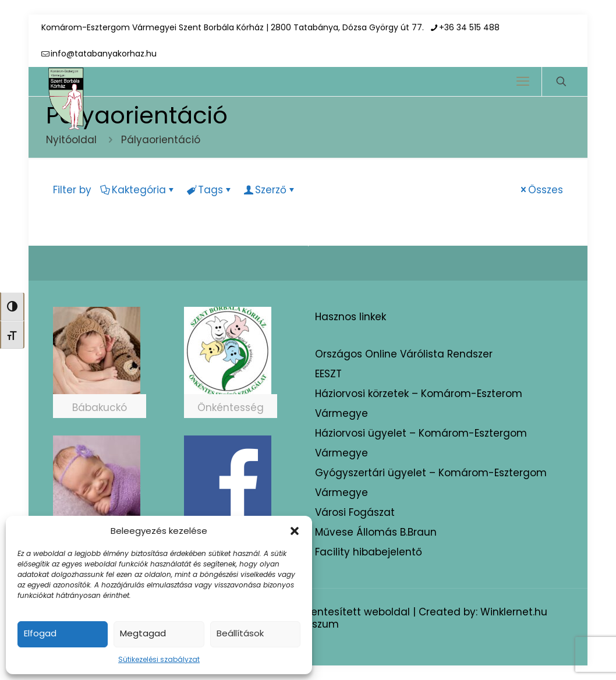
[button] (295, 531)
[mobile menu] (523, 82)
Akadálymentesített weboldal (335, 612)
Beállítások (240, 633)
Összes (541, 190)
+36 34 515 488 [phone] (469, 27)
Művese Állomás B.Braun (376, 532)
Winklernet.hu (514, 612)
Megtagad (143, 633)
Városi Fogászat (355, 512)
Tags (210, 190)
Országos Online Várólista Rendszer (404, 354)
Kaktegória (138, 190)
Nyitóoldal (71, 140)
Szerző (270, 190)
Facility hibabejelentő (369, 552)
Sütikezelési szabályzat (159, 659)
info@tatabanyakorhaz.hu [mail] (104, 54)
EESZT (328, 374)
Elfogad (40, 633)
